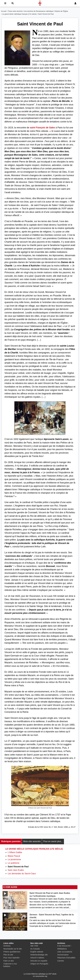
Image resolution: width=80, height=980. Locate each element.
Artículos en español (39, 961)
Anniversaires (63, 955)
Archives (7, 946)
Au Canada (35, 949)
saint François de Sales (43, 128)
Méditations (62, 949)
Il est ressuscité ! (64, 946)
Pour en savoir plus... (53, 841)
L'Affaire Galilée (15, 852)
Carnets (61, 961)
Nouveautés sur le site (13, 949)
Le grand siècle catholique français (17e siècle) (19, 14)
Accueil (4, 11)
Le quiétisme (14, 863)
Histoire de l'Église (61, 11)
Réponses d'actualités (66, 958)
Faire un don (9, 961)
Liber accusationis (65, 952)
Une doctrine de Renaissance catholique (39, 11)
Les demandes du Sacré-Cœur (22, 874)
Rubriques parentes (11, 841)
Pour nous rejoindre (12, 958)
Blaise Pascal (14, 856)
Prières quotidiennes (12, 952)
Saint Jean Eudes (16, 870)
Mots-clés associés (32, 841)
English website (37, 952)
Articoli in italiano (37, 958)
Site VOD (34, 946)
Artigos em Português (39, 964)
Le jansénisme (14, 859)
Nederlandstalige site (39, 955)
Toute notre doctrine (15, 11)
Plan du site (8, 955)
